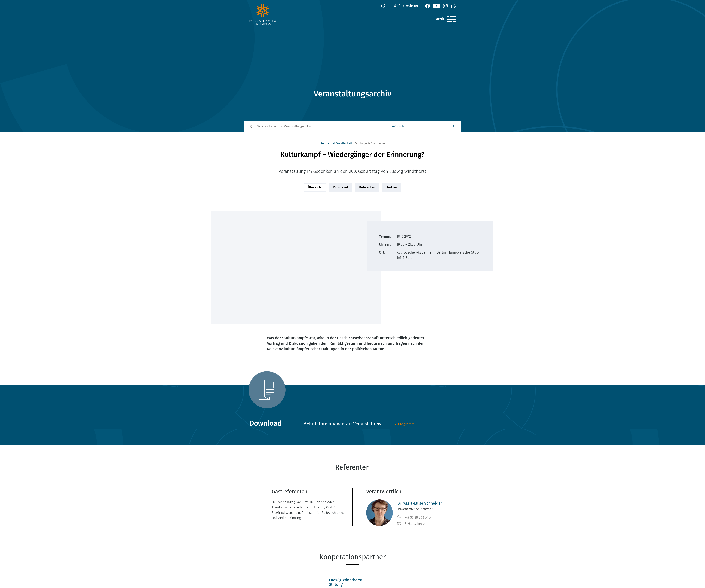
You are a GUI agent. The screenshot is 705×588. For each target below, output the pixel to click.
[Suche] (384, 6)
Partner (392, 187)
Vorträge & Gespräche (370, 143)
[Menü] (451, 19)
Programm (404, 424)
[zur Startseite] (272, 14)
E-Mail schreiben (413, 524)
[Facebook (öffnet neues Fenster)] (428, 6)
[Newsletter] (406, 6)
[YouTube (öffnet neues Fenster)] (436, 6)
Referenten (367, 187)
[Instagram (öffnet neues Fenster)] (445, 6)
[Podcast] (453, 6)
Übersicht (315, 187)
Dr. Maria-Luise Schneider (420, 503)
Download (341, 187)
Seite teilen (445, 127)
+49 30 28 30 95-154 (414, 517)
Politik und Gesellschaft (336, 143)
